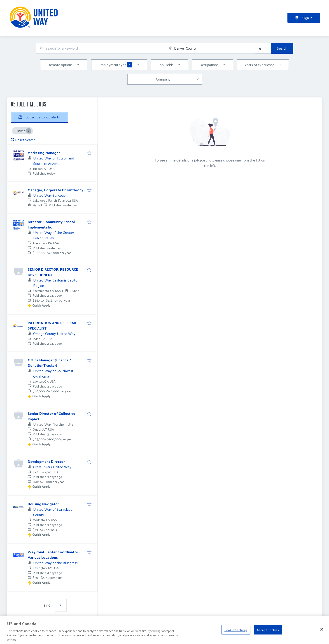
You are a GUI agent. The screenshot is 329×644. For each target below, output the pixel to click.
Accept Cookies (268, 635)
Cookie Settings (236, 635)
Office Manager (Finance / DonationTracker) (49, 363)
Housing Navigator (43, 504)
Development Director (46, 461)
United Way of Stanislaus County (53, 512)
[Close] (322, 634)
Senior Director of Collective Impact (51, 416)
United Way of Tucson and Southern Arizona (54, 161)
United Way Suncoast (50, 195)
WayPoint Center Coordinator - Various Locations (54, 555)
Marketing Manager (44, 153)
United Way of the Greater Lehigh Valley (54, 235)
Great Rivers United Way (52, 467)
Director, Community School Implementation (51, 224)
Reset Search (23, 140)
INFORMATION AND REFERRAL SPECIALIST (52, 325)
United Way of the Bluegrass (55, 563)
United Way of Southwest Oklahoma (53, 373)
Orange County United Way (54, 334)
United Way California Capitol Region (56, 283)
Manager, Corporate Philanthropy (56, 190)
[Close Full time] (29, 131)
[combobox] (100, 48)
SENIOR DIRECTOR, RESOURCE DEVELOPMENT (53, 272)
